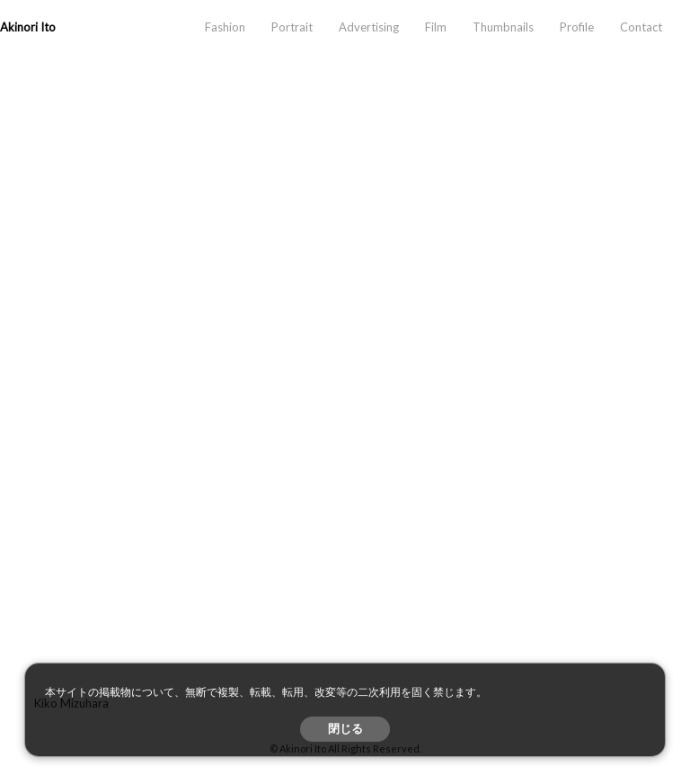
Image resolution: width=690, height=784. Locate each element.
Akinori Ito (28, 27)
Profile (577, 27)
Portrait (292, 27)
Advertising (369, 27)
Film (436, 27)
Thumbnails (503, 27)
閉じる (345, 729)
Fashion (225, 27)
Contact (641, 27)
